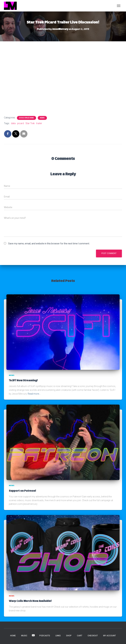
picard (21, 123)
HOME (13, 636)
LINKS (58, 636)
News (42, 118)
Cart (80, 636)
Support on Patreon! (22, 491)
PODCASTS (45, 636)
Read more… (34, 394)
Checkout (93, 636)
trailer (39, 123)
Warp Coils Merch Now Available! (30, 601)
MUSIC (24, 636)
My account (110, 636)
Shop (69, 636)
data (13, 123)
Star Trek (30, 123)
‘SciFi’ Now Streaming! (23, 381)
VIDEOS (33, 635)
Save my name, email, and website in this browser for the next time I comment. (49, 244)
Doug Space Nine (26, 118)
